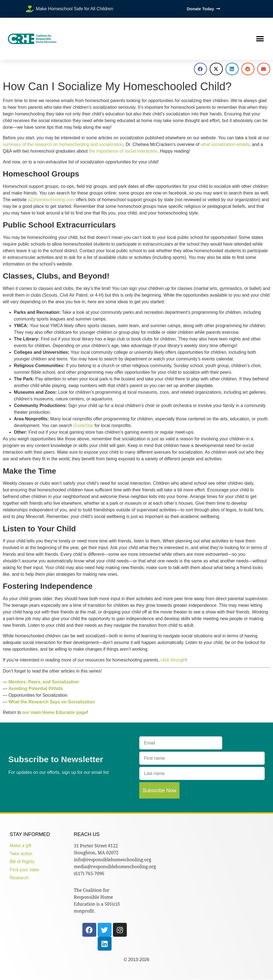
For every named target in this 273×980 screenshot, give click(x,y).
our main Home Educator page (54, 712)
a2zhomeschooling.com (51, 200)
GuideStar (83, 425)
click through (173, 660)
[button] (260, 39)
